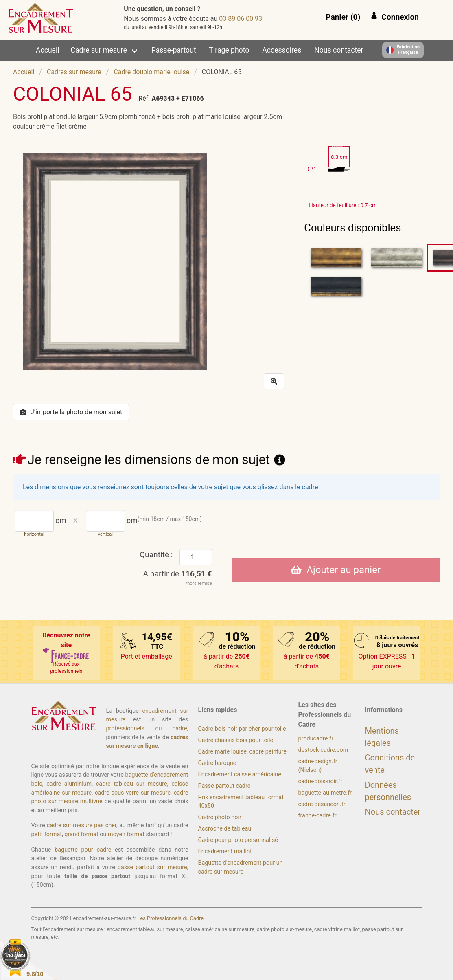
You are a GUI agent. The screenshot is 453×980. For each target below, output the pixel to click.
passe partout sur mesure (152, 867)
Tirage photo (229, 50)
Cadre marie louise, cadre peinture (242, 752)
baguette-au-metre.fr (325, 793)
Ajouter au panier (336, 570)
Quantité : (156, 555)
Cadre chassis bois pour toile (236, 740)
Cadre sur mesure (99, 50)
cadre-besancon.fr (322, 804)
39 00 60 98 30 (241, 19)
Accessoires (282, 50)
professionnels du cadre (147, 728)
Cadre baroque (217, 763)
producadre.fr (316, 739)
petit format (47, 834)
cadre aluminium (69, 784)
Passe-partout (174, 50)
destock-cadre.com (323, 750)
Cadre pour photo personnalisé (238, 840)
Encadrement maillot (225, 851)
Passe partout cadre (224, 786)
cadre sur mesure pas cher (82, 825)
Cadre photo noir (220, 817)
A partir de (178, 574)
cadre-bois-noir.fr (320, 781)
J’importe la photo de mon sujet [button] (71, 412)
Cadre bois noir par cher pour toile (242, 729)
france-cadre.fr (317, 816)
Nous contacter (339, 50)
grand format (81, 834)
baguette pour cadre (83, 850)
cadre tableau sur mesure (132, 784)
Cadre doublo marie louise (151, 72)
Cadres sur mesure (74, 72)
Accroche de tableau (225, 829)
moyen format (126, 834)
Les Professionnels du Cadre (171, 918)
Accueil (47, 50)
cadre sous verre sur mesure (133, 793)
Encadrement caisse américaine (240, 775)
